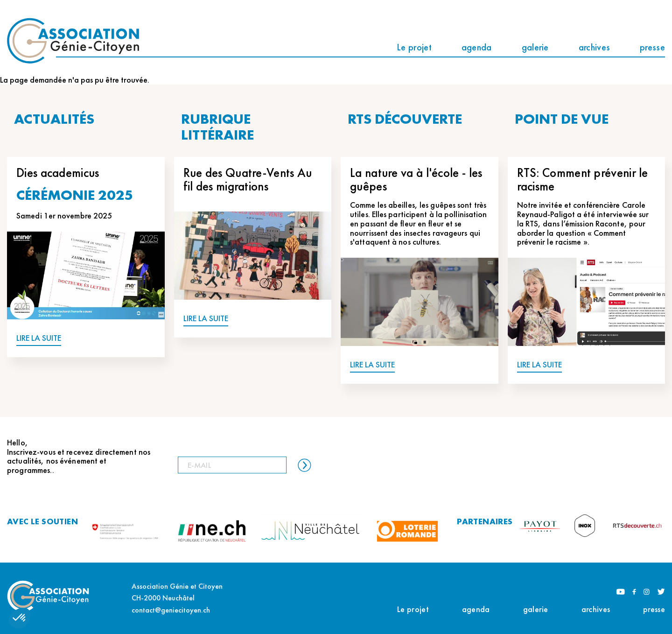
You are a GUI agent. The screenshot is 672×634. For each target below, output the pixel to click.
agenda (477, 47)
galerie (535, 47)
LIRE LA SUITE (39, 338)
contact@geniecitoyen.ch (171, 610)
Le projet (414, 47)
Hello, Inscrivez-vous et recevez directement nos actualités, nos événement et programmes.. (79, 456)
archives (594, 47)
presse (652, 47)
